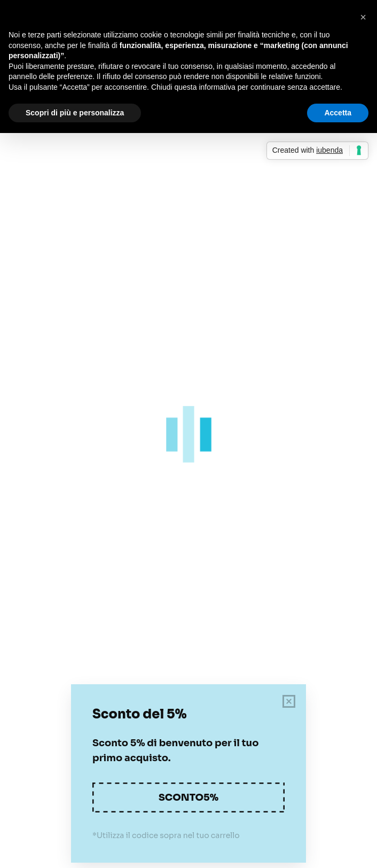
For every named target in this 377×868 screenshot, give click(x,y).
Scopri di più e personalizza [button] (75, 113)
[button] (363, 17)
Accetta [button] (338, 113)
